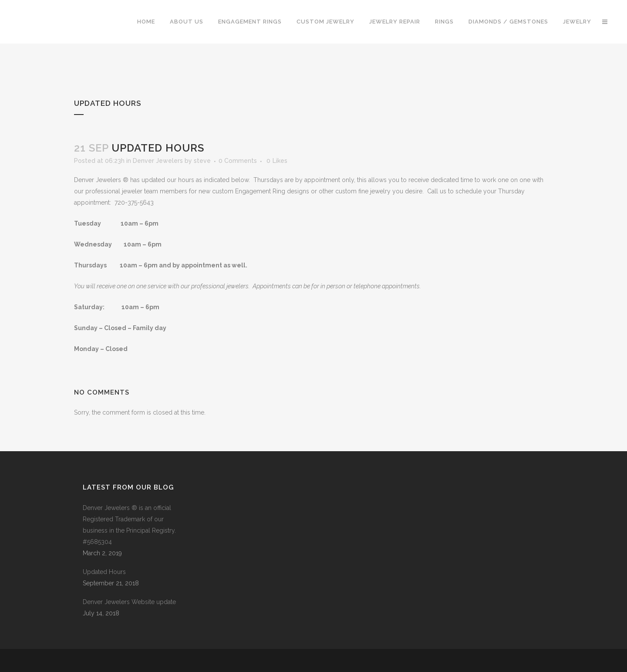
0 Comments (238, 161)
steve (202, 161)
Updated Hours (104, 572)
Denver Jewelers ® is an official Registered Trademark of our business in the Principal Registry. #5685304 (129, 525)
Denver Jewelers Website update (129, 602)
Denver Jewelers (158, 161)
